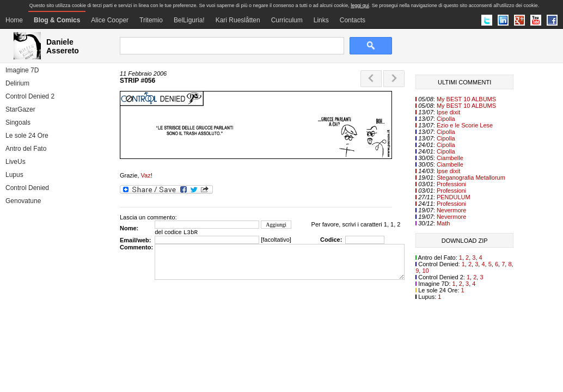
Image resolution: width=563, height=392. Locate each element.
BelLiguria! (189, 20)
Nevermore (451, 210)
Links (321, 20)
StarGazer (20, 109)
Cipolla (446, 119)
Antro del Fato (26, 149)
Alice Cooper (110, 20)
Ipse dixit (448, 112)
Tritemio (151, 20)
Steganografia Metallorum (471, 177)
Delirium (17, 83)
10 (425, 271)
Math (443, 223)
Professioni (451, 184)
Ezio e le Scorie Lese (465, 125)
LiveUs (16, 162)
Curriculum (287, 20)
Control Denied (27, 188)
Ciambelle (450, 158)
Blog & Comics (57, 20)
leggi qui (360, 5)
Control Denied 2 (30, 96)
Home (14, 20)
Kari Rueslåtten (238, 20)
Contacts (353, 20)
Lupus (14, 175)
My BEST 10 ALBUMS (466, 99)
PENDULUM (454, 197)
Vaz (146, 175)
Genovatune (23, 201)
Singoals (18, 122)
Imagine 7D (22, 70)
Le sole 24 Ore (27, 136)
